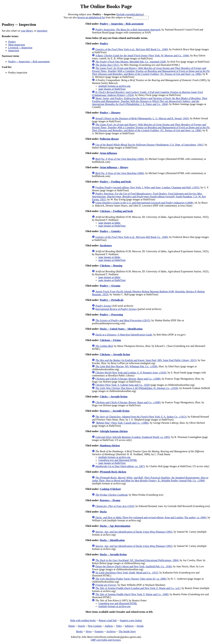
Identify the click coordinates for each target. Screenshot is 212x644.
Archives (111, 631)
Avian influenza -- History (114, 167)
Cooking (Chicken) (110, 489)
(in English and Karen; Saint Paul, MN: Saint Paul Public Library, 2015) (146, 360)
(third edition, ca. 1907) (120, 466)
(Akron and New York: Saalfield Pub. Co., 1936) (134, 566)
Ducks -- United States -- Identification (121, 329)
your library (27, 31)
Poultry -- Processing (111, 315)
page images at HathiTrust (112, 89)
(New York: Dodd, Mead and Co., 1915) (127, 573)
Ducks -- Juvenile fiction (113, 554)
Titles (119, 626)
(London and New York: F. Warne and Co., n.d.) (138, 588)
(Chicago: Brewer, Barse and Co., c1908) (128, 379)
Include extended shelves (130, 14)
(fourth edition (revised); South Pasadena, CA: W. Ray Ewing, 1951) (149, 197)
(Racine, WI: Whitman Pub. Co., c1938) (126, 366)
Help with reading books (83, 620)
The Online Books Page (106, 6)
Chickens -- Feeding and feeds (116, 211)
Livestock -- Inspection (20, 48)
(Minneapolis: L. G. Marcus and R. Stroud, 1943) (142, 118)
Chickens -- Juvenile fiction (115, 354)
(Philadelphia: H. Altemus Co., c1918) (137, 388)
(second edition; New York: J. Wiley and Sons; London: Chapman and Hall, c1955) (147, 187)
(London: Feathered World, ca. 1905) (133, 437)
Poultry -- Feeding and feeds (115, 182)
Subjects (129, 626)
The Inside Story (127, 631)
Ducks (103, 512)
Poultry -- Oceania (110, 286)
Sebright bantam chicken (114, 431)
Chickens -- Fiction (110, 340)
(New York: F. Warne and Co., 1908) (132, 594)
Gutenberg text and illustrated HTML (118, 460)
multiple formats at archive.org (114, 86)
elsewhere (42, 31)
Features (99, 631)
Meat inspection (17, 45)
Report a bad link (108, 620)
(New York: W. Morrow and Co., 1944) (142, 56)
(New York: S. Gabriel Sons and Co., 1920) (123, 385)
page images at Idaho (109, 223)
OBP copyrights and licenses (106, 640)
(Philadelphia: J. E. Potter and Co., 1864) (150, 101)
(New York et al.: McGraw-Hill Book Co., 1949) (132, 49)
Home (72, 626)
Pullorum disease (109, 139)
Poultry (12, 42)
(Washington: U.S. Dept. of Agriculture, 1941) (149, 145)
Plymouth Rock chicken (113, 472)
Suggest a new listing (131, 620)
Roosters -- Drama (110, 500)
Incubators (106, 245)
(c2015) (123, 320)
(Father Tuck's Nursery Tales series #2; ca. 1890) (131, 579)
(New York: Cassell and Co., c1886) (122, 423)
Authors (109, 626)
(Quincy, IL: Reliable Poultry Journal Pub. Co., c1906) (150, 479)
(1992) (134, 532)
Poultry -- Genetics (110, 231)
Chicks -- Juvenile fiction (114, 397)
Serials (140, 626)
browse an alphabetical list (91, 17)
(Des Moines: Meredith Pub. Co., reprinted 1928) (131, 62)
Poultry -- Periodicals (112, 300)
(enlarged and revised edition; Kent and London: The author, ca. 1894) (151, 517)
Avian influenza (108, 153)
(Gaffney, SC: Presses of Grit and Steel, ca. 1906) (151, 71)
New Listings (95, 626)
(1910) (115, 506)
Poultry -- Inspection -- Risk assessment (29, 62)
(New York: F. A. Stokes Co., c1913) (141, 417)
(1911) (107, 65)
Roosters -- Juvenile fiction (115, 411)
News (89, 631)
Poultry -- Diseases (110, 113)
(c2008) (144, 203)
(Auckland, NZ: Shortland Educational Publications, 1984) (137, 560)
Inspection (14, 50)
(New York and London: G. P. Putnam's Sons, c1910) (131, 373)
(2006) (120, 159)
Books (79, 631)
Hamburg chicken (110, 446)
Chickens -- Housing (111, 266)
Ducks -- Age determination (115, 526)
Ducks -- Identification (112, 540)
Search (81, 626)
